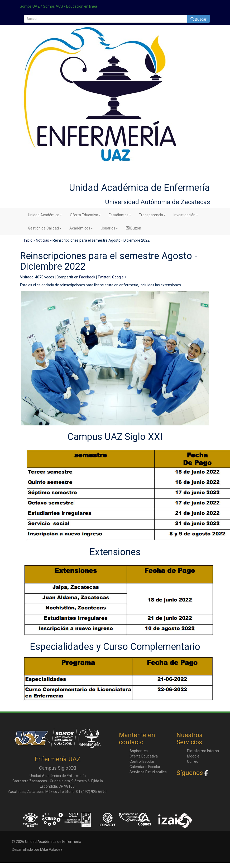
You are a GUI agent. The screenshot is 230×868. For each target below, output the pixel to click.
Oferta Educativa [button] (85, 215)
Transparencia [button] (152, 215)
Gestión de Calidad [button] (45, 228)
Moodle (193, 756)
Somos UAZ (30, 6)
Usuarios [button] (109, 228)
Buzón (133, 228)
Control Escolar (142, 761)
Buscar (198, 19)
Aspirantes (139, 751)
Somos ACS (53, 6)
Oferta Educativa (144, 756)
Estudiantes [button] (120, 215)
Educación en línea (82, 6)
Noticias (42, 240)
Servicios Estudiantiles (148, 772)
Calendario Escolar (145, 767)
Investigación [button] (186, 215)
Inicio (28, 240)
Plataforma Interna (203, 751)
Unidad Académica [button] (45, 215)
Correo (193, 761)
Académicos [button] (81, 228)
